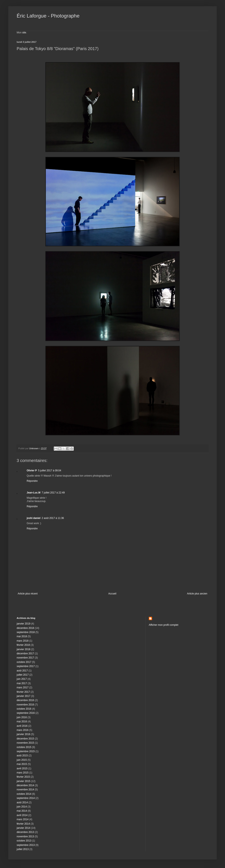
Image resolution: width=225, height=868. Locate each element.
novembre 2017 (25, 658)
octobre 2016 (24, 709)
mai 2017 (22, 683)
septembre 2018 (26, 632)
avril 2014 (22, 815)
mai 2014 (22, 811)
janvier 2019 (23, 624)
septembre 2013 (26, 845)
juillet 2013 (23, 849)
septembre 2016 (26, 713)
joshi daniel (34, 518)
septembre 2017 (26, 666)
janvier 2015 (23, 781)
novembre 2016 (25, 705)
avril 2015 (22, 768)
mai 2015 (22, 764)
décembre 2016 (25, 700)
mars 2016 (23, 730)
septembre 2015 (26, 751)
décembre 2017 (25, 654)
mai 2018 (22, 636)
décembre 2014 (25, 785)
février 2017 (23, 692)
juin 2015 (22, 760)
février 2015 (23, 777)
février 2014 (23, 824)
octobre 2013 (24, 841)
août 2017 (22, 671)
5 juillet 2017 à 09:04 (50, 471)
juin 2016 (22, 717)
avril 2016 (22, 726)
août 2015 (22, 756)
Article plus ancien (197, 594)
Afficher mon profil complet (164, 625)
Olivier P (32, 471)
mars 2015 (23, 773)
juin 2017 (22, 679)
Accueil (112, 594)
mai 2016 (22, 722)
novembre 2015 (25, 743)
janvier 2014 (23, 828)
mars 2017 (23, 688)
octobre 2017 (24, 662)
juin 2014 (22, 807)
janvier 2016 (23, 734)
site (24, 33)
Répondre (32, 481)
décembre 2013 (25, 832)
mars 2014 (23, 819)
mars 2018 (23, 641)
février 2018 (23, 645)
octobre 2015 (24, 747)
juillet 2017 (23, 675)
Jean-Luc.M (34, 493)
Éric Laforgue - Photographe (48, 16)
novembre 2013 (25, 836)
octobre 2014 (24, 794)
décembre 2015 (25, 739)
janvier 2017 (23, 696)
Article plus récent (28, 594)
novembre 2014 (25, 790)
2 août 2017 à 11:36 (53, 518)
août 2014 (22, 802)
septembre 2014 (26, 798)
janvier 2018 (23, 649)
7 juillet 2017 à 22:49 (53, 493)
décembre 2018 (25, 628)
